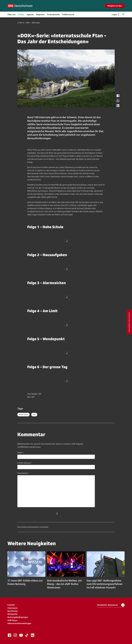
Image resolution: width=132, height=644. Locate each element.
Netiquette (12, 614)
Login (116, 14)
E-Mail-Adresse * (24, 463)
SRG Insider (36, 23)
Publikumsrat (68, 14)
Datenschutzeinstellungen (19, 623)
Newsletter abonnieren (111, 605)
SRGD (28, 23)
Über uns (11, 14)
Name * (20, 453)
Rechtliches (13, 611)
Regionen (40, 14)
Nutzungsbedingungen (18, 617)
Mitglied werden (115, 6)
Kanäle (21, 14)
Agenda (30, 14)
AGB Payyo (12, 620)
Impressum (13, 608)
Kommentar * (23, 473)
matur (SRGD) (23, 415)
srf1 (34, 415)
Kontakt (11, 605)
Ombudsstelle (53, 14)
